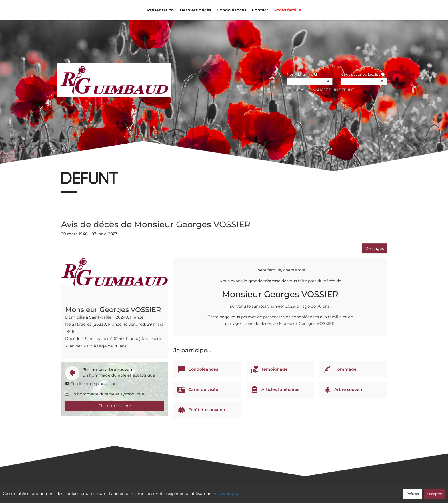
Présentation (161, 10)
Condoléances (232, 10)
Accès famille (288, 10)
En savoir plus (226, 494)
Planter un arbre (115, 406)
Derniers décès (195, 10)
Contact (260, 10)
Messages (374, 248)
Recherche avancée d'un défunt (320, 90)
